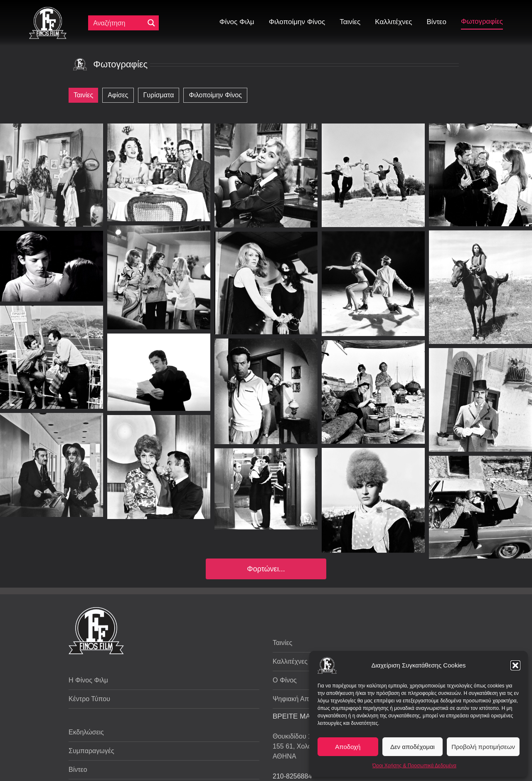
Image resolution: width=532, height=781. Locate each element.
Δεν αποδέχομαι (413, 747)
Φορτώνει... (266, 569)
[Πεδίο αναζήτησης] (118, 23)
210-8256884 (292, 776)
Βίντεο (78, 770)
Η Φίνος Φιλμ (88, 680)
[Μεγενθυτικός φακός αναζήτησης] (151, 23)
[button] (515, 665)
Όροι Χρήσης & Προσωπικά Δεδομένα (414, 766)
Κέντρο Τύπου (89, 699)
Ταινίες (282, 643)
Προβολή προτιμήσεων (483, 747)
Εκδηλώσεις (86, 732)
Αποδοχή (348, 747)
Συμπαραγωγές (91, 751)
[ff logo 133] (48, 10)
